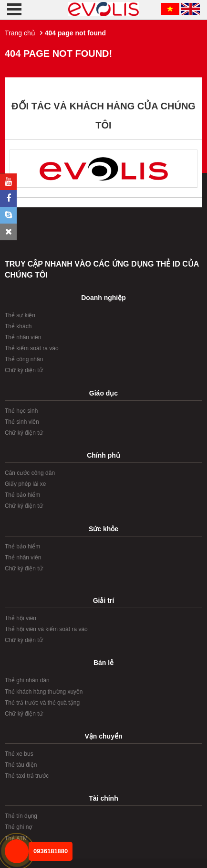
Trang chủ (20, 33)
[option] (103, 169)
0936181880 (51, 851)
